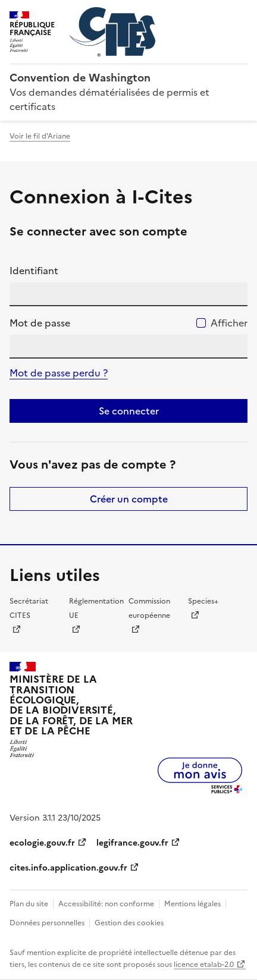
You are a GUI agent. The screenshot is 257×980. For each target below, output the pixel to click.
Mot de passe (40, 323)
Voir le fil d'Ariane (40, 136)
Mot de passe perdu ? (59, 373)
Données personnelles (47, 923)
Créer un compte (129, 499)
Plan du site (29, 904)
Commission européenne (149, 608)
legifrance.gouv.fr (132, 843)
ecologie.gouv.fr (42, 843)
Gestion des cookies (129, 923)
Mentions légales (192, 904)
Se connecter (129, 411)
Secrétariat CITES (29, 608)
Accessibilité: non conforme (106, 904)
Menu (240, 14)
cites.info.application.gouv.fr (68, 868)
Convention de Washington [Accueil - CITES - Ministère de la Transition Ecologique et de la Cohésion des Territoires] (80, 78)
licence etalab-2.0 (204, 965)
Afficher (229, 323)
